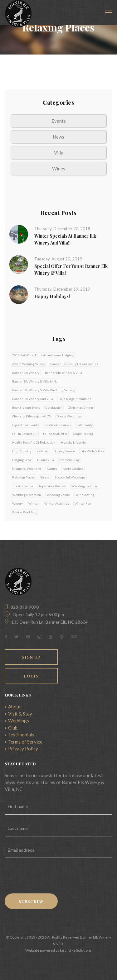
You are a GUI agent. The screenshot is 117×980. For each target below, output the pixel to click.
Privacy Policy (21, 749)
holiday (42, 451)
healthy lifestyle (73, 442)
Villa (59, 153)
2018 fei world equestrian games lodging (43, 355)
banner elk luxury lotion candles (74, 364)
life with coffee (92, 451)
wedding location (84, 486)
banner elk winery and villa (33, 399)
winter (34, 503)
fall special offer (55, 434)
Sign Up (31, 657)
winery (17, 503)
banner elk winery (26, 373)
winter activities (57, 503)
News (58, 137)
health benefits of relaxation (34, 442)
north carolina (73, 469)
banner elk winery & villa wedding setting (43, 390)
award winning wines (28, 364)
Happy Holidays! (52, 296)
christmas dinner (81, 407)
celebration (54, 407)
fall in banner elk (25, 434)
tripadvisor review (52, 486)
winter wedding (24, 512)
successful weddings (70, 477)
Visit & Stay (18, 714)
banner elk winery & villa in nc (35, 381)
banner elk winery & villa (63, 373)
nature (52, 469)
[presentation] (52, 877)
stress (45, 477)
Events (59, 121)
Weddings (17, 721)
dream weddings (69, 416)
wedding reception (27, 495)
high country (22, 451)
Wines (59, 169)
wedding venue (58, 495)
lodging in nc (22, 460)
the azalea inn (23, 486)
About (13, 706)
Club (11, 728)
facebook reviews (58, 425)
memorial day (70, 460)
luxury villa (46, 460)
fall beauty (85, 425)
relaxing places (23, 477)
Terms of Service (24, 742)
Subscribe (31, 901)
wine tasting (85, 495)
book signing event (26, 407)
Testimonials (19, 735)
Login (31, 676)
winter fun (83, 503)
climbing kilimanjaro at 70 (32, 416)
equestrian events (25, 425)
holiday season (64, 451)
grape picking (83, 434)
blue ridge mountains (75, 399)
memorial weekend (27, 469)
